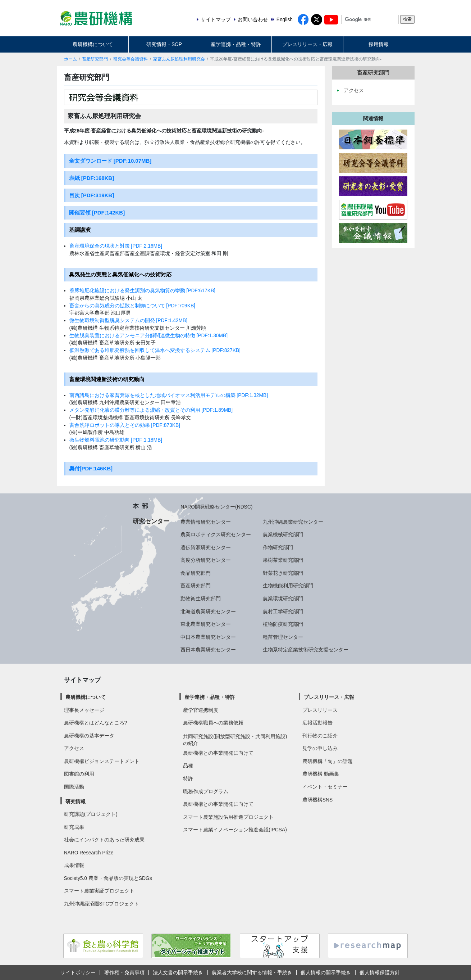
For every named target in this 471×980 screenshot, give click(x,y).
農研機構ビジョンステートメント (102, 761)
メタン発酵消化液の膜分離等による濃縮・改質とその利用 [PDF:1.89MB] (151, 410)
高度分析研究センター (206, 560)
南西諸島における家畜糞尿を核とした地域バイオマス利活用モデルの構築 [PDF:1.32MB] (169, 395)
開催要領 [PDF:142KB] (97, 213)
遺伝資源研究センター (206, 547)
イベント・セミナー (325, 787)
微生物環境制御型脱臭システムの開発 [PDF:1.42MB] (129, 320)
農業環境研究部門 (283, 599)
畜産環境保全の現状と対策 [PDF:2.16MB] (116, 246)
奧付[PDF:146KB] (91, 468)
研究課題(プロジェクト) (91, 814)
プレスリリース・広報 (307, 44)
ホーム (70, 59)
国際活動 (74, 787)
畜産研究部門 (95, 59)
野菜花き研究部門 (283, 573)
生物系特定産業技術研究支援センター (306, 650)
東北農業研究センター (206, 624)
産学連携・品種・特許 (236, 44)
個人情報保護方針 (380, 972)
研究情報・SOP (164, 44)
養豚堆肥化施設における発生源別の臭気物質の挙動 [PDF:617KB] (142, 290)
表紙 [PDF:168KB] (92, 178)
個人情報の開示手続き (326, 972)
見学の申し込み (320, 748)
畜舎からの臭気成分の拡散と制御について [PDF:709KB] (132, 306)
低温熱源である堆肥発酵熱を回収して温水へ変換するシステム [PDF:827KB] (155, 350)
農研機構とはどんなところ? (96, 723)
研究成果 (74, 827)
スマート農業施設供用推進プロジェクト (228, 817)
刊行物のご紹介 (320, 736)
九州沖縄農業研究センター (293, 522)
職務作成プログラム (206, 791)
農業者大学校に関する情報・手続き (252, 972)
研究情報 (76, 801)
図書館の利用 (79, 774)
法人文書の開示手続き (178, 972)
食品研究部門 (196, 573)
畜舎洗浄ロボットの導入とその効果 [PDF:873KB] (125, 425)
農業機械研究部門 (283, 534)
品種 (188, 766)
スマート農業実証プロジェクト (99, 891)
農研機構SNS (317, 800)
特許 (188, 778)
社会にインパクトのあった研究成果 (104, 840)
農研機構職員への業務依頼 (213, 723)
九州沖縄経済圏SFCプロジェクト (102, 904)
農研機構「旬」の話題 (328, 761)
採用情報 (379, 44)
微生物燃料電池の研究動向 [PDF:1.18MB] (116, 440)
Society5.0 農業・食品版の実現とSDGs (108, 878)
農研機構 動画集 (321, 774)
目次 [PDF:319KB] (92, 195)
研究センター (151, 521)
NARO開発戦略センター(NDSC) (216, 507)
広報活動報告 (317, 723)
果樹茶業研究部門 (283, 560)
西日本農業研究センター (208, 650)
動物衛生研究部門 (201, 599)
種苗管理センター (283, 637)
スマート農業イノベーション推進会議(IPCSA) (235, 830)
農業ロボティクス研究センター (216, 534)
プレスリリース (320, 710)
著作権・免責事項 (124, 972)
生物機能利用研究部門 (288, 586)
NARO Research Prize (89, 853)
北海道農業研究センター (208, 611)
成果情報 (74, 865)
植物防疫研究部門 (283, 624)
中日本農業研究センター (208, 637)
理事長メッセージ (84, 710)
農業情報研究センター (206, 522)
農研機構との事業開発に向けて (218, 753)
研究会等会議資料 (131, 59)
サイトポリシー (78, 972)
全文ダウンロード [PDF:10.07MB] (110, 161)
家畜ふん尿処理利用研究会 (179, 59)
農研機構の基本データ (89, 736)
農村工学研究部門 (283, 611)
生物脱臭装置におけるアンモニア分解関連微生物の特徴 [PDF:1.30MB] (149, 335)
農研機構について (93, 44)
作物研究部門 (278, 547)
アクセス (74, 748)
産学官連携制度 (201, 710)
